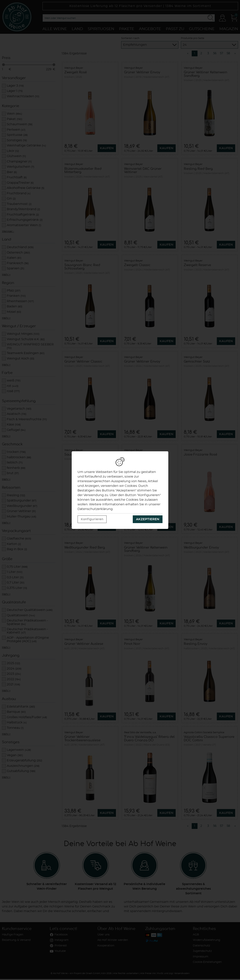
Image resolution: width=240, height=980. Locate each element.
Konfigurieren (92, 519)
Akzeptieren (148, 519)
